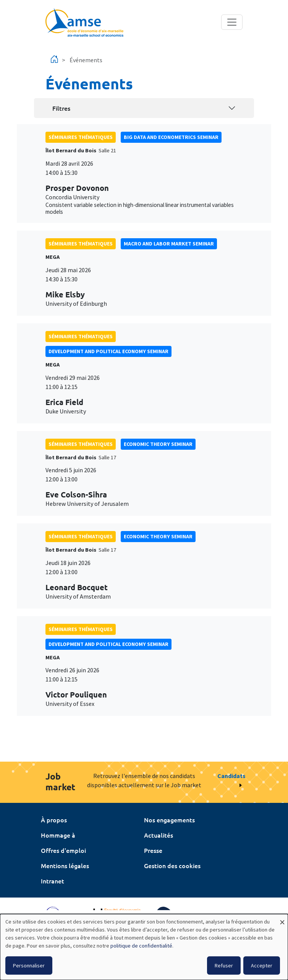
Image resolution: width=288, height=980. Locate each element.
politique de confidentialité (141, 946)
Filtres (61, 108)
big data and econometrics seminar (171, 137)
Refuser (224, 965)
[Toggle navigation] (232, 22)
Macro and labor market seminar (169, 244)
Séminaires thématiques (81, 137)
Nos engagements (169, 820)
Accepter (262, 965)
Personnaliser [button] (29, 965)
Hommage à (58, 835)
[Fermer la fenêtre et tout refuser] (282, 919)
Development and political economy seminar (108, 351)
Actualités (159, 835)
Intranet (53, 881)
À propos (54, 820)
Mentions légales (65, 865)
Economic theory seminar (158, 444)
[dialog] (144, 947)
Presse (153, 850)
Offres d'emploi (63, 850)
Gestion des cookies (172, 865)
